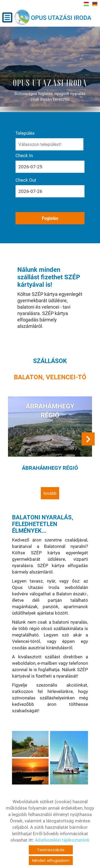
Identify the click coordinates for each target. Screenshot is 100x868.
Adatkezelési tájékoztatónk (62, 840)
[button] (88, 439)
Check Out (26, 180)
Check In (24, 156)
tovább (50, 493)
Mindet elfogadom (51, 860)
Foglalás (50, 218)
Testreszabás (51, 850)
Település (25, 133)
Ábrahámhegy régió (50, 468)
